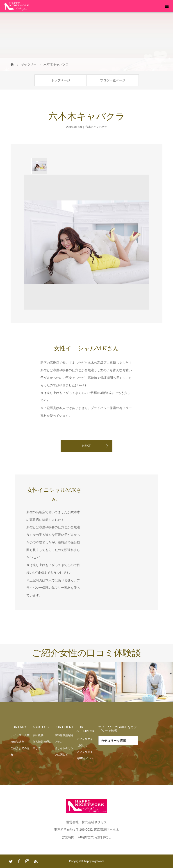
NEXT (86, 446)
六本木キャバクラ (96, 127)
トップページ (61, 80)
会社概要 (38, 735)
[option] (39, 166)
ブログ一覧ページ (113, 80)
